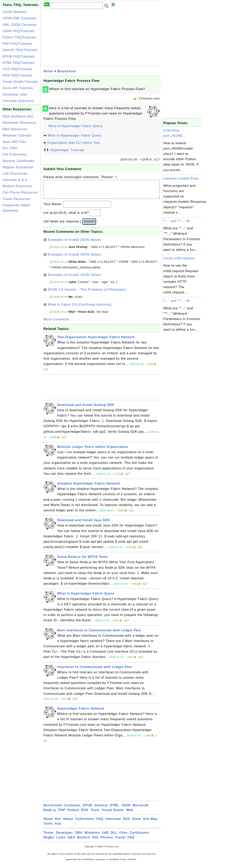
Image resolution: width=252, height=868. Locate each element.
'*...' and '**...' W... (178, 221)
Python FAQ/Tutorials (19, 37)
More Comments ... (59, 323)
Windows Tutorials (17, 135)
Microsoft (141, 809)
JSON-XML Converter (20, 18)
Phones (107, 841)
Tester (49, 837)
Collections (85, 823)
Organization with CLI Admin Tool (74, 143)
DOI (95, 841)
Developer (64, 837)
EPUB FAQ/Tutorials (19, 56)
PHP (62, 814)
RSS (85, 814)
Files (124, 837)
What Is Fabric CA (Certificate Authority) (80, 308)
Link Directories (15, 174)
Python (73, 814)
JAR (105, 837)
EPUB (88, 809)
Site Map (150, 823)
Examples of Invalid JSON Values (75, 244)
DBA (79, 837)
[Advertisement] (21, 273)
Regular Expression (18, 167)
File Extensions (15, 154)
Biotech (84, 841)
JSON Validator (15, 12)
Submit (89, 225)
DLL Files (10, 148)
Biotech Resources (17, 186)
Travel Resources (16, 199)
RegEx (49, 841)
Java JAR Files (14, 142)
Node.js (50, 814)
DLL (114, 837)
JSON (126, 809)
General (101, 809)
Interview (113, 823)
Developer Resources (20, 123)
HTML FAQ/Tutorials (19, 63)
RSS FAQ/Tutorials (18, 75)
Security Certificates (19, 161)
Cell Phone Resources (20, 192)
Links (61, 841)
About (68, 823)
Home (48, 71)
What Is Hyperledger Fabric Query (76, 126)
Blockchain (67, 71)
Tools (95, 814)
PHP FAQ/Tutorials (17, 44)
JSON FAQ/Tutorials (19, 31)
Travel (120, 841)
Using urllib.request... (180, 258)
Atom (137, 823)
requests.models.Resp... (183, 178)
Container (73, 809)
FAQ (100, 823)
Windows (92, 837)
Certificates (139, 837)
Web (130, 814)
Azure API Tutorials (18, 88)
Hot (58, 823)
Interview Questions (18, 101)
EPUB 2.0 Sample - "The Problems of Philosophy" (88, 294)
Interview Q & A (15, 180)
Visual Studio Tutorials (20, 82)
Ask (58, 828)
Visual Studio (113, 814)
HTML (114, 809)
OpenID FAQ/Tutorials (20, 50)
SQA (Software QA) (18, 116)
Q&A (72, 841)
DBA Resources (15, 129)
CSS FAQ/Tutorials (18, 69)
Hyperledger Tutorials (67, 150)
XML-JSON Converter (20, 25)
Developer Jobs (15, 94)
